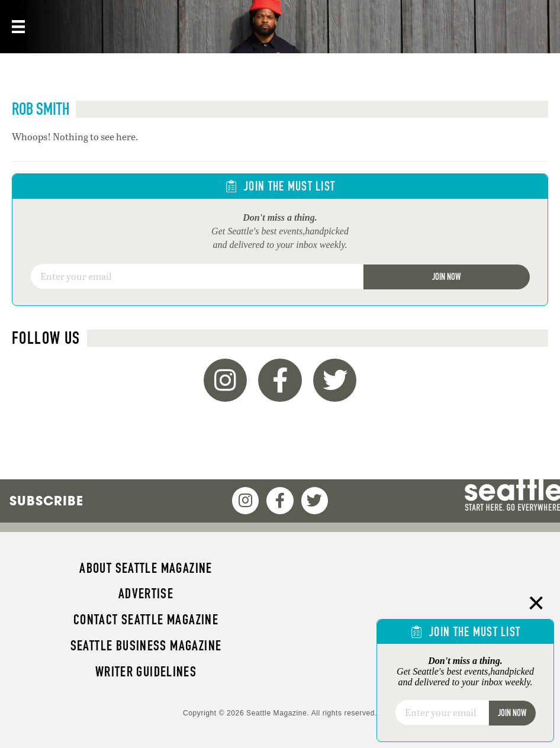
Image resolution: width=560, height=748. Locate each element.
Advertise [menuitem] (146, 594)
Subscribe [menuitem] (46, 501)
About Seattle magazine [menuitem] (146, 568)
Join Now (446, 277)
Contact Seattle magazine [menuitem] (146, 620)
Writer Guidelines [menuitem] (146, 672)
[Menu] (17, 27)
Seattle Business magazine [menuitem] (146, 646)
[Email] (197, 276)
